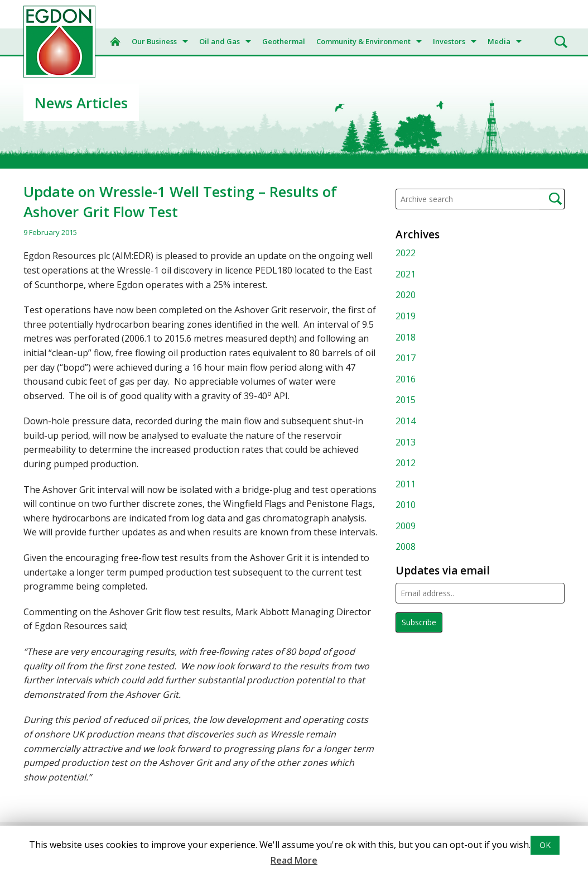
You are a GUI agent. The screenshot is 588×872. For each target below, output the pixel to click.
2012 (406, 463)
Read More (294, 860)
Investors (449, 41)
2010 (406, 505)
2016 (406, 379)
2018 (406, 337)
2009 (406, 526)
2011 (406, 484)
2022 (406, 253)
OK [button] (545, 845)
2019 (406, 316)
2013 (406, 442)
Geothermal (284, 41)
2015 (406, 400)
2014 (406, 421)
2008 (406, 547)
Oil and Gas (220, 41)
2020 (406, 295)
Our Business (154, 41)
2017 (406, 358)
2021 (406, 274)
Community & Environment (363, 41)
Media (499, 41)
